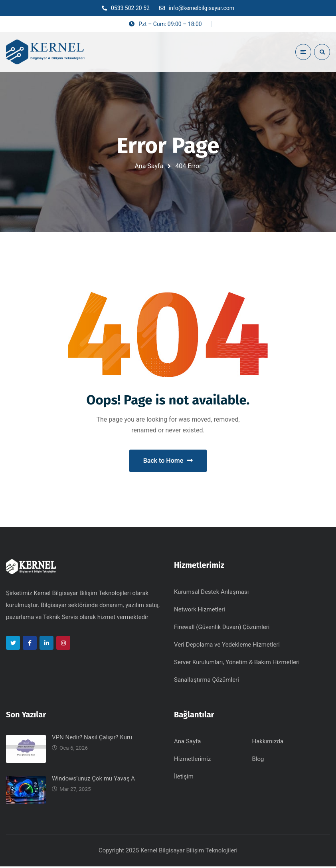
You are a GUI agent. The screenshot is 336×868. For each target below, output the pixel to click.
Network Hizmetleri (200, 611)
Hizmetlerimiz (192, 760)
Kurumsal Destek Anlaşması (211, 593)
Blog (258, 760)
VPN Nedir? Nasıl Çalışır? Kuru (92, 739)
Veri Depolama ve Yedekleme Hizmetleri (227, 646)
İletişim (184, 778)
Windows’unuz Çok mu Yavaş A (93, 780)
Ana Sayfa (149, 166)
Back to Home (168, 461)
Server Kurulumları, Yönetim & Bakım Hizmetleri (237, 664)
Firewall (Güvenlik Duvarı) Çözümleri (222, 629)
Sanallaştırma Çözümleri (207, 681)
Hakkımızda (268, 743)
